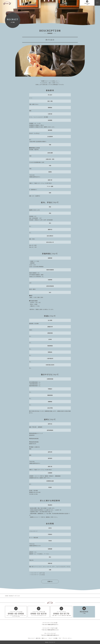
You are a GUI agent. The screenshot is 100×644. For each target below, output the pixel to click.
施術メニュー (45, 638)
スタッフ (50, 638)
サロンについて (31, 638)
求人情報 (55, 638)
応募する (50, 582)
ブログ (60, 638)
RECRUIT (11, 596)
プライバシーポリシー (67, 638)
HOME (7, 596)
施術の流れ (38, 638)
